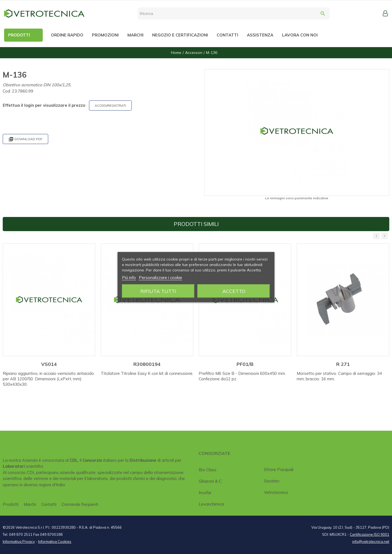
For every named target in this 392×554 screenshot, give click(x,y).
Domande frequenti (80, 504)
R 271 (343, 364)
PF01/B (245, 364)
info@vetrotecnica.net (371, 541)
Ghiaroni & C (210, 481)
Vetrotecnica (276, 492)
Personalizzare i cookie (160, 277)
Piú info (129, 277)
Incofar (205, 493)
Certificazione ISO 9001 (370, 534)
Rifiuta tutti (158, 291)
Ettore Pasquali (279, 469)
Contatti (49, 504)
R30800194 (147, 364)
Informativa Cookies (55, 541)
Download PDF (25, 139)
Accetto (234, 291)
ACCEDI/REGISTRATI (110, 105)
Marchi (30, 504)
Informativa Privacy (19, 541)
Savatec (272, 481)
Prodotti (11, 504)
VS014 (49, 364)
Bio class (208, 470)
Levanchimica (211, 504)
